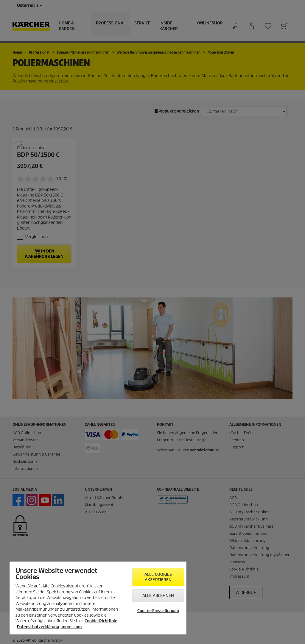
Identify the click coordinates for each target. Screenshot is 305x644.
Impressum (71, 627)
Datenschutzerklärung (38, 627)
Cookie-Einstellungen (158, 611)
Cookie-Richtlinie (101, 621)
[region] (98, 598)
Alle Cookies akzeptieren (158, 577)
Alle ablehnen (158, 596)
